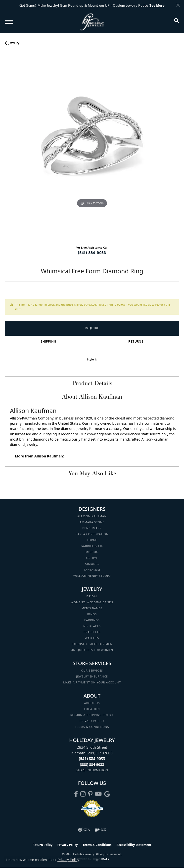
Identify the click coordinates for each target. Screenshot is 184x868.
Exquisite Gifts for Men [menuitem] (92, 644)
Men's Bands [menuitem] (92, 608)
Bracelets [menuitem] (92, 632)
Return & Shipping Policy (92, 715)
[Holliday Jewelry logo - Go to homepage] (92, 22)
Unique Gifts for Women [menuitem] (92, 650)
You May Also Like (92, 473)
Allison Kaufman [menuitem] (92, 516)
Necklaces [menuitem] (92, 626)
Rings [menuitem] (92, 614)
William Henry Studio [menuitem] (92, 576)
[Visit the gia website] (84, 830)
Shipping (48, 341)
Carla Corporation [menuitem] (92, 534)
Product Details (92, 383)
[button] (177, 22)
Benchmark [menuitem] (92, 528)
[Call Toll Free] (92, 764)
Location (92, 709)
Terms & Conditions (92, 727)
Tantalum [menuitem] (92, 570)
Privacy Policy (92, 721)
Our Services (92, 670)
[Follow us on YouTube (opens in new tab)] (98, 794)
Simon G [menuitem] (92, 564)
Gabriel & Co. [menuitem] (92, 546)
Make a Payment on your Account (92, 682)
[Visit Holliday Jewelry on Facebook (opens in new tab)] (76, 794)
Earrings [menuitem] (92, 620)
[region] (92, 147)
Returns (136, 341)
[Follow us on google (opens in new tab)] (107, 794)
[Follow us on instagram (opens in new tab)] (83, 794)
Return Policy (43, 845)
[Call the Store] (92, 759)
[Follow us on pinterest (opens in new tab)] (90, 794)
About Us (92, 703)
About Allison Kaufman (92, 396)
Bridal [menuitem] (92, 596)
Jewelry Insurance (92, 676)
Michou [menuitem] (92, 552)
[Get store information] (92, 770)
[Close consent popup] (97, 860)
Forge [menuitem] (92, 540)
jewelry (14, 43)
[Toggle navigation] (9, 22)
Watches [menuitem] (92, 638)
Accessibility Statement (134, 845)
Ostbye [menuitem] (92, 558)
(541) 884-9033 (92, 252)
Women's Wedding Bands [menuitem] (92, 602)
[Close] (178, 5)
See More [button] (157, 5)
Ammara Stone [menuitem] (92, 522)
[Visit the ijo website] (101, 830)
